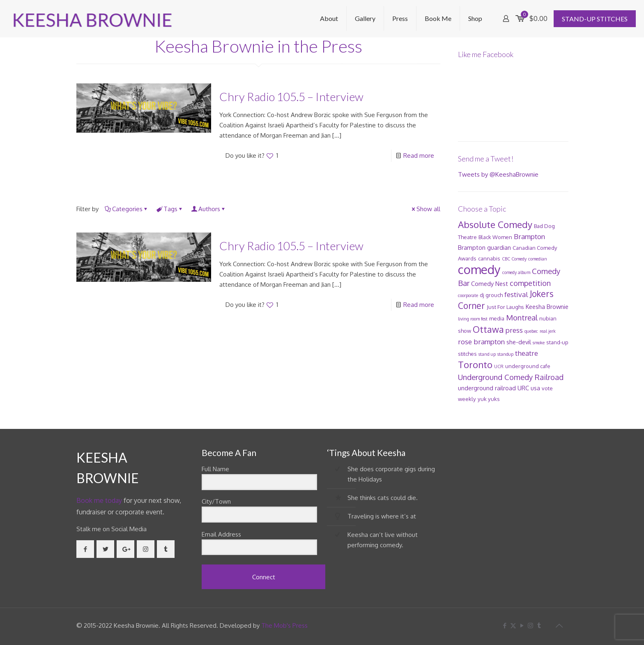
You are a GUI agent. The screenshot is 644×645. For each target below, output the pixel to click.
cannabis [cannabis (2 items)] (489, 258)
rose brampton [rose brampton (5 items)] (481, 342)
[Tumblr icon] (539, 625)
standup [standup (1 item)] (505, 354)
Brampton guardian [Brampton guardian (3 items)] (484, 247)
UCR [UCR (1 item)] (499, 366)
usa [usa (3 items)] (535, 388)
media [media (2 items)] (497, 318)
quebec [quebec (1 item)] (531, 331)
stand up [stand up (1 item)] (487, 354)
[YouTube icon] (522, 625)
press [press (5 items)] (514, 330)
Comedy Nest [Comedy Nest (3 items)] (490, 283)
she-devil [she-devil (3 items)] (519, 342)
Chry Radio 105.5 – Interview (291, 97)
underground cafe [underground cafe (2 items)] (528, 366)
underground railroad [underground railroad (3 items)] (487, 388)
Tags (170, 209)
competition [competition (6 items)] (530, 283)
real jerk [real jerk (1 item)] (548, 331)
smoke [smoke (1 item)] (539, 343)
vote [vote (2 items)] (547, 388)
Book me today (99, 500)
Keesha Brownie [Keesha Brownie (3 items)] (547, 306)
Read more (419, 155)
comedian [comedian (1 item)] (538, 259)
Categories (127, 209)
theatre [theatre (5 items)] (527, 353)
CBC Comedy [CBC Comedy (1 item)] (514, 259)
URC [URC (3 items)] (523, 388)
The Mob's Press (284, 625)
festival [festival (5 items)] (516, 294)
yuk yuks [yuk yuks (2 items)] (489, 399)
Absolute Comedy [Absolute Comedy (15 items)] (495, 224)
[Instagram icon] (530, 625)
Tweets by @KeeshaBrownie (498, 174)
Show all (425, 209)
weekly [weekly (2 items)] (467, 399)
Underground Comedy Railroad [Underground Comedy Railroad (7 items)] (511, 377)
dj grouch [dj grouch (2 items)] (491, 295)
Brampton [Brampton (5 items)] (529, 236)
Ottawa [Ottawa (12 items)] (488, 329)
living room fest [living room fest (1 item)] (473, 319)
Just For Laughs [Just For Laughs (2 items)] (505, 307)
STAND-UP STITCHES (595, 19)
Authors (209, 209)
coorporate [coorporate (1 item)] (468, 295)
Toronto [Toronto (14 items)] (475, 364)
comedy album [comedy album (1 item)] (516, 272)
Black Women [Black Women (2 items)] (495, 237)
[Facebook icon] (505, 625)
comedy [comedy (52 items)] (479, 269)
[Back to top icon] (559, 625)
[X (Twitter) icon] (513, 625)
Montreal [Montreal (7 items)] (522, 317)
